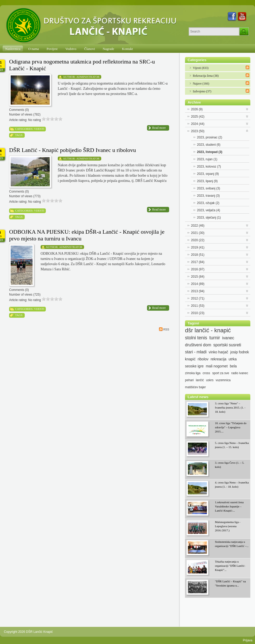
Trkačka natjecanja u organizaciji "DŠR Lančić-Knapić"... (230, 566)
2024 (198, 124)
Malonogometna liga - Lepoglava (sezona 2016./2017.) (228, 526)
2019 (198, 247)
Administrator (88, 77)
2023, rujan (207, 159)
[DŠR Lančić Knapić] (93, 25)
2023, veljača (209, 210)
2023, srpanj (208, 174)
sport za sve (221, 373)
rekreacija (218, 359)
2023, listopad (210, 152)
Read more (159, 128)
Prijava (248, 640)
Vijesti (39, 129)
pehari (189, 380)
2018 (198, 255)
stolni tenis (196, 338)
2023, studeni (209, 145)
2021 (198, 233)
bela (233, 366)
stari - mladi (196, 352)
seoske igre (194, 366)
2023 (198, 131)
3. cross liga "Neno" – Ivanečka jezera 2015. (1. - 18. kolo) (230, 407)
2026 (197, 109)
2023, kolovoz (209, 167)
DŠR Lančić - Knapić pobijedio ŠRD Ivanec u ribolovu (73, 150)
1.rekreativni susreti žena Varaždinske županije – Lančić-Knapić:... (229, 506)
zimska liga (193, 373)
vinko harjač (218, 352)
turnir (215, 338)
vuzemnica (223, 380)
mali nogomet (217, 366)
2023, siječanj (209, 218)
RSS (164, 329)
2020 (198, 240)
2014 (198, 284)
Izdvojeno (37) (202, 91)
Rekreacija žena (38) (206, 76)
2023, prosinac (210, 137)
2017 (198, 262)
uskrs (210, 380)
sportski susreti (227, 345)
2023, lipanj (207, 181)
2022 (198, 226)
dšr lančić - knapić (208, 330)
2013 (198, 291)
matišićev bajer (195, 387)
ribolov (203, 359)
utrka (232, 359)
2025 (198, 117)
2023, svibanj (209, 188)
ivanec (228, 338)
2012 (198, 298)
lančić (200, 380)
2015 (198, 277)
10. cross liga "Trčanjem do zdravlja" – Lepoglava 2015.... (231, 427)
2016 (198, 269)
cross (206, 373)
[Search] (214, 31)
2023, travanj (208, 196)
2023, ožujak (208, 203)
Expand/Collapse (247, 109)
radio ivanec (240, 373)
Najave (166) (201, 84)
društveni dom (198, 345)
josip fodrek (240, 352)
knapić (190, 359)
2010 (198, 313)
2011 (198, 306)
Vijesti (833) (201, 68)
